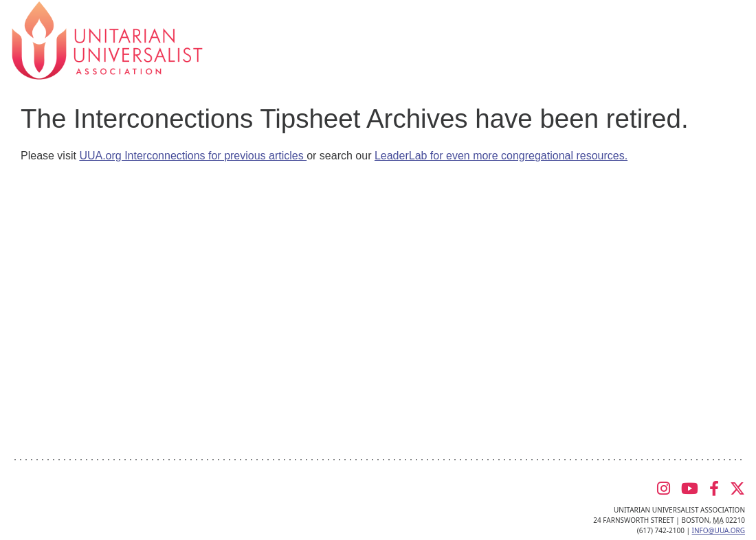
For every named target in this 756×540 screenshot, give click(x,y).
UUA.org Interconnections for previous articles (193, 156)
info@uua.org (719, 530)
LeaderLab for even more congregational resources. (501, 156)
